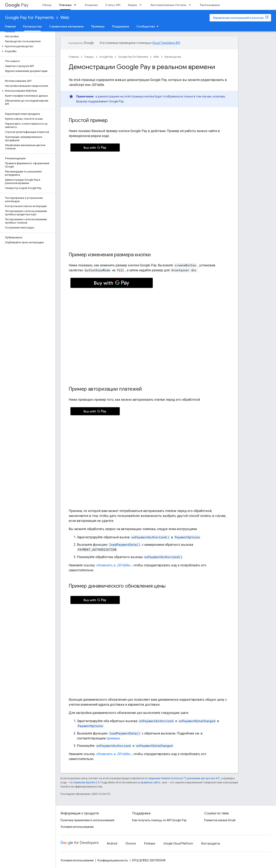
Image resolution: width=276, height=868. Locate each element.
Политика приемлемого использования (87, 820)
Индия (132, 5)
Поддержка (120, 26)
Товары (89, 57)
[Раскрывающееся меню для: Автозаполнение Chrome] (191, 5)
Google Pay (106, 57)
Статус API (113, 5)
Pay (17, 5)
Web (65, 18)
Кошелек (91, 5)
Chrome (131, 843)
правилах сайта (150, 782)
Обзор (47, 5)
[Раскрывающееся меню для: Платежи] (76, 5)
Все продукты (211, 843)
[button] (27, 46)
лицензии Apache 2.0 (86, 782)
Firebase (150, 843)
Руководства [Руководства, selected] (32, 26)
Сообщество (146, 26)
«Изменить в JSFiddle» (113, 565)
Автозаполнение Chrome (168, 5)
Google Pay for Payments (29, 18)
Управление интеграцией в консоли (238, 18)
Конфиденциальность (113, 860)
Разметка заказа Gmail (220, 820)
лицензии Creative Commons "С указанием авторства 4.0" (184, 778)
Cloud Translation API (166, 43)
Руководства (173, 57)
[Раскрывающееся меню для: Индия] (142, 5)
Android (112, 843)
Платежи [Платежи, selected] (65, 5)
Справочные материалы (66, 26)
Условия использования (77, 827)
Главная (10, 26)
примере (113, 738)
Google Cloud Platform (178, 843)
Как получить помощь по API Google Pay (159, 820)
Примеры (98, 26)
